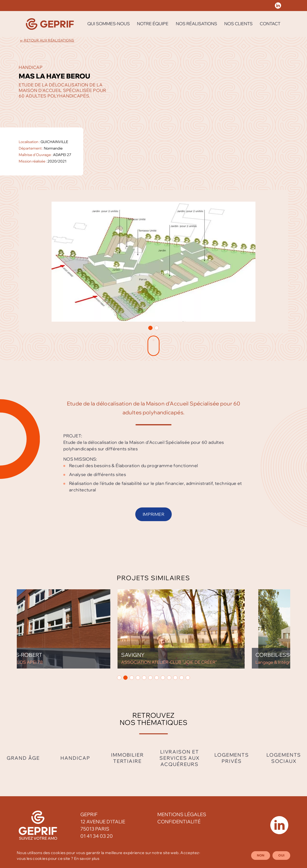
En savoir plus (87, 858)
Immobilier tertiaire (127, 758)
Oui (281, 855)
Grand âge (23, 758)
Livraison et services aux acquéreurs (180, 758)
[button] (150, 328)
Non (261, 855)
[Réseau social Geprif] (278, 6)
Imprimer (153, 514)
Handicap (75, 758)
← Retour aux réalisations (47, 40)
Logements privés (232, 758)
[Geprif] (50, 24)
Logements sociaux (284, 758)
